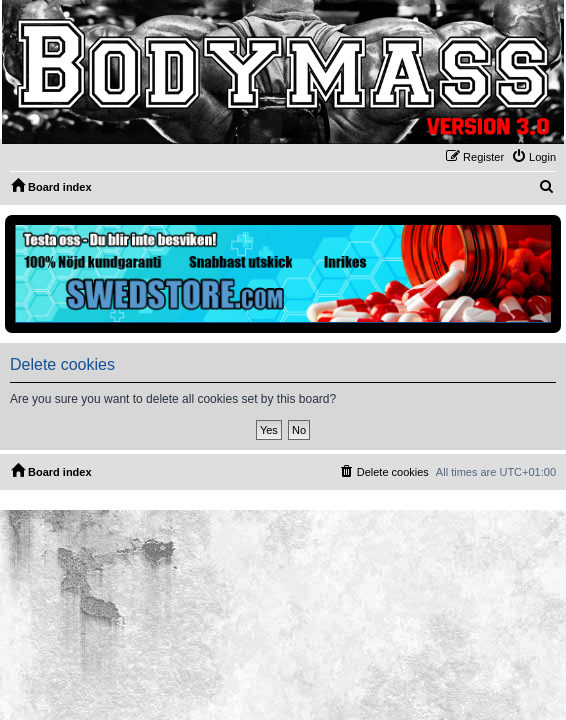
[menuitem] (533, 157)
